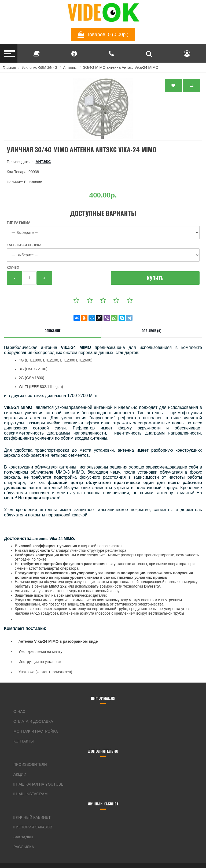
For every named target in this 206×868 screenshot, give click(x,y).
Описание (52, 331)
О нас (19, 711)
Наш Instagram (30, 794)
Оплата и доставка (33, 721)
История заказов (33, 827)
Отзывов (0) (152, 331)
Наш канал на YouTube (38, 784)
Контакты (24, 741)
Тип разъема (19, 223)
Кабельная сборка (24, 245)
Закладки (23, 837)
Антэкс (43, 162)
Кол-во (13, 268)
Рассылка (24, 847)
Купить (155, 278)
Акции (20, 774)
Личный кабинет (32, 817)
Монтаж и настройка (36, 731)
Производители (30, 764)
